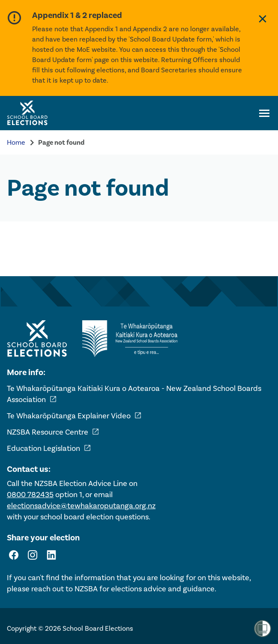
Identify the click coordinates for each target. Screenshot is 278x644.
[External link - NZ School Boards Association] (132, 339)
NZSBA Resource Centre (53, 432)
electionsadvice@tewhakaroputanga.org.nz (81, 506)
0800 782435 (30, 495)
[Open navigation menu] (264, 113)
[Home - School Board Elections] (37, 339)
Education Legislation (49, 448)
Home (16, 142)
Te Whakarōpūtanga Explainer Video (74, 416)
